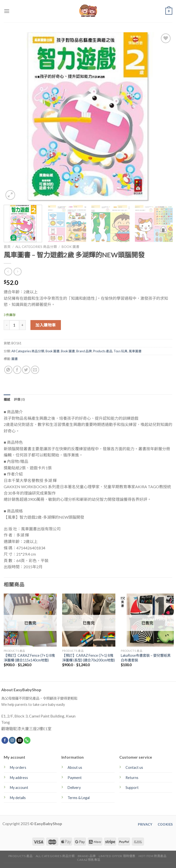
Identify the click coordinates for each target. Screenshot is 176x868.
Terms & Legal (79, 798)
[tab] (7, 399)
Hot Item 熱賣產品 (153, 856)
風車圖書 (135, 351)
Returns (132, 778)
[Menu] (7, 11)
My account (19, 788)
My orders (18, 767)
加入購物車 (46, 325)
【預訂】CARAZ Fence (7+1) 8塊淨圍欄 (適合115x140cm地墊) (29, 658)
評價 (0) (19, 399)
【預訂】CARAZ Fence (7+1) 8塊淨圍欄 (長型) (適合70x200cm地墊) (88, 658)
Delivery (74, 788)
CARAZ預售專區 (89, 860)
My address (19, 778)
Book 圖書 (71, 247)
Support (132, 788)
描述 (7, 399)
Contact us (134, 767)
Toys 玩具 (121, 351)
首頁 (7, 247)
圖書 (15, 359)
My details (18, 798)
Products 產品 (103, 351)
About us (75, 767)
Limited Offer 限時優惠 (117, 856)
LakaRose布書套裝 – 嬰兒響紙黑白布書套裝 (146, 658)
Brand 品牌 (84, 351)
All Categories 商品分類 (36, 247)
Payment (75, 778)
